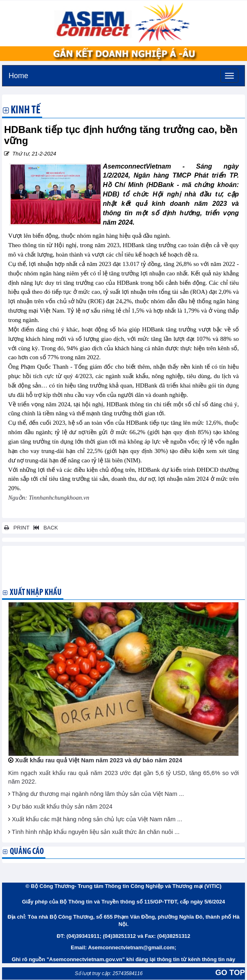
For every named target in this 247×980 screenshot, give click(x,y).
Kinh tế (26, 111)
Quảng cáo (27, 852)
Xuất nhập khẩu (36, 593)
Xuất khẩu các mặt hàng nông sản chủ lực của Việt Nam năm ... (97, 819)
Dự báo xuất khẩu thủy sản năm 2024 (62, 807)
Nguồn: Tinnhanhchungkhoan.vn (49, 498)
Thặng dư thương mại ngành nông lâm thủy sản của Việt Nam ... (98, 794)
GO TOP (230, 972)
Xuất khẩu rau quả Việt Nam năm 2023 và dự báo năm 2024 (99, 760)
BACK (44, 528)
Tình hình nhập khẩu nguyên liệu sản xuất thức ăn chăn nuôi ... (96, 832)
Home (18, 75)
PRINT (17, 528)
